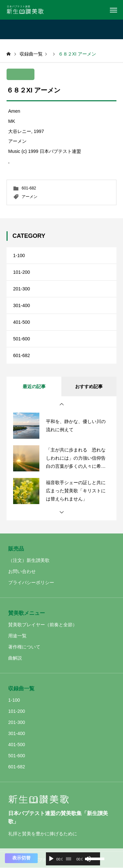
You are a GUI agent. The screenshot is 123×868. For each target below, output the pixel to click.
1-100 (19, 255)
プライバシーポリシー (31, 582)
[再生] (51, 859)
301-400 (21, 305)
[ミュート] (88, 859)
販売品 (16, 549)
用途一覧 (17, 636)
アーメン (30, 197)
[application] (73, 859)
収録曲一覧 (21, 688)
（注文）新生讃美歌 (29, 560)
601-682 (29, 188)
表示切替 (21, 858)
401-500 (21, 322)
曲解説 (15, 658)
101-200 (21, 272)
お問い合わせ (22, 571)
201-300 (21, 289)
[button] (62, 404)
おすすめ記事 (89, 386)
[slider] (69, 859)
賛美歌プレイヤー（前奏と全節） (43, 625)
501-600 (21, 339)
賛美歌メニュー (27, 613)
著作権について (24, 647)
